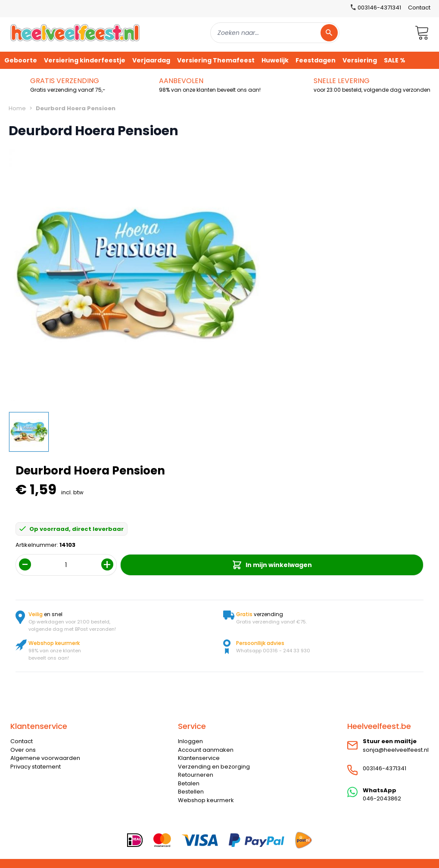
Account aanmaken (206, 750)
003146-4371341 (385, 768)
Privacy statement (36, 767)
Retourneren (196, 775)
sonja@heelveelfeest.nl (396, 750)
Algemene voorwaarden (45, 758)
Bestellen (191, 792)
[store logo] (75, 33)
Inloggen (190, 741)
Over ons (23, 750)
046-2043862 (382, 798)
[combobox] (275, 33)
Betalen (189, 783)
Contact (419, 8)
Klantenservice (199, 758)
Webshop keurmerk (206, 800)
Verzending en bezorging (214, 767)
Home (17, 108)
